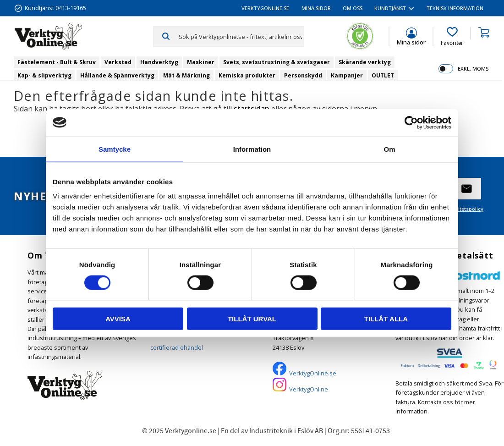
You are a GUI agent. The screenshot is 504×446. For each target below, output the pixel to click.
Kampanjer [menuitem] (347, 75)
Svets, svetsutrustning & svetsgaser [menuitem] (277, 62)
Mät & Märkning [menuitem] (186, 75)
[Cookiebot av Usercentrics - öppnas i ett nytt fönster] (411, 122)
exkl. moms (473, 69)
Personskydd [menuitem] (303, 75)
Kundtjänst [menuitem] (390, 8)
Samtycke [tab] (115, 149)
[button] (452, 37)
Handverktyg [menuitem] (159, 62)
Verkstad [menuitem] (118, 62)
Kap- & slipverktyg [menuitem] (44, 75)
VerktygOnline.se (313, 373)
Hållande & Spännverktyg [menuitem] (117, 75)
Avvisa (118, 319)
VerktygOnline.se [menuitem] (265, 8)
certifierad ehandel (177, 347)
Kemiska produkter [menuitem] (247, 75)
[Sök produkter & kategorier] (241, 36)
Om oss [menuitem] (353, 8)
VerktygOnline (309, 389)
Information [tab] (252, 149)
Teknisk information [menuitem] (455, 8)
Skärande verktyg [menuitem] (365, 62)
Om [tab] (389, 149)
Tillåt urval (252, 319)
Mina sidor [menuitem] (316, 8)
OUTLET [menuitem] (383, 75)
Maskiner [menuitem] (201, 62)
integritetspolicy (463, 209)
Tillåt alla (386, 319)
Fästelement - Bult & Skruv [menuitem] (57, 62)
